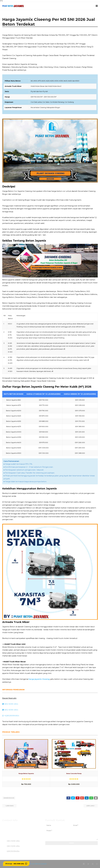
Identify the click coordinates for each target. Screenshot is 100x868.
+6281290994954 (11, 716)
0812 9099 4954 (10, 704)
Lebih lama (90, 806)
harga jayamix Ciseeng (39, 679)
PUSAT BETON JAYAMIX (39, 864)
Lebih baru (10, 806)
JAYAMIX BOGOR (9, 798)
